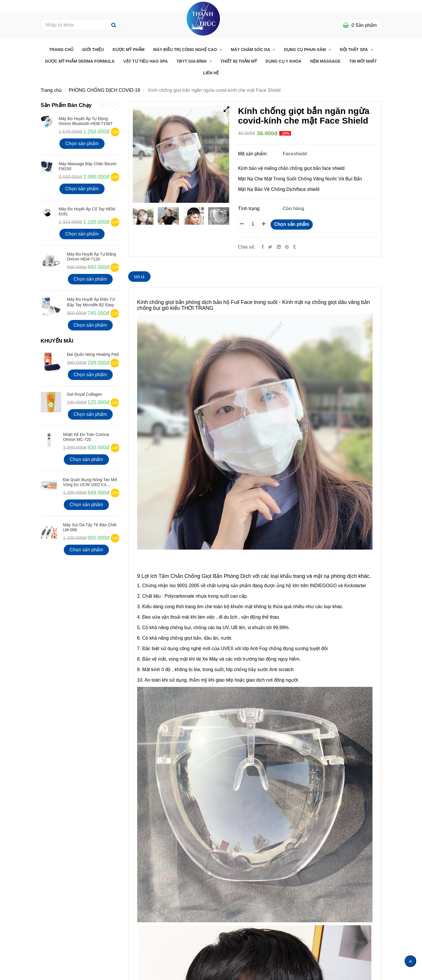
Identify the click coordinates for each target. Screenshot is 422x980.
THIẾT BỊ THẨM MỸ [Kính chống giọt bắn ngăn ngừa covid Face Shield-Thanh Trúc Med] (239, 61)
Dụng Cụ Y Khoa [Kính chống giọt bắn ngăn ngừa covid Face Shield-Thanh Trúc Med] (284, 61)
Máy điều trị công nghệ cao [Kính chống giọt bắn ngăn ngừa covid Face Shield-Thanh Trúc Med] (186, 50)
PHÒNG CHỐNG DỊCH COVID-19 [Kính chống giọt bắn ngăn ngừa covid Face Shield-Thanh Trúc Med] (104, 90)
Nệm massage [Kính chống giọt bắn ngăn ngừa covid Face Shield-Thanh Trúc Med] (325, 61)
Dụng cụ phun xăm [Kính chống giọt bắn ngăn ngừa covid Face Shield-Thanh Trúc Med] (306, 50)
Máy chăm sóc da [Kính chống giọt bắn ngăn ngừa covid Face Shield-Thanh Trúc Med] (251, 50)
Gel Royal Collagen (85, 394)
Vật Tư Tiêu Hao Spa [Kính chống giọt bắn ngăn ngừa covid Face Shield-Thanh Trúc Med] (145, 61)
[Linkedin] (279, 247)
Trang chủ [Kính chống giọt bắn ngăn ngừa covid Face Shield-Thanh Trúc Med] (61, 50)
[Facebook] (263, 247)
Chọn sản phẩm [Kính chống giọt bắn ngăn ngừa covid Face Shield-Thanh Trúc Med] (292, 224)
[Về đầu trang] (410, 961)
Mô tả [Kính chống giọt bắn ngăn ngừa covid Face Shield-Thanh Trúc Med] (139, 277)
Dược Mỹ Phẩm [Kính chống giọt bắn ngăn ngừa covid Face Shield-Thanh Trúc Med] (129, 50)
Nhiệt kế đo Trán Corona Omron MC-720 (86, 437)
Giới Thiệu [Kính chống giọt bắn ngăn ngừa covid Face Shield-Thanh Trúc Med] (93, 50)
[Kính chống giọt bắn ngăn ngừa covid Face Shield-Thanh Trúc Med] (287, 247)
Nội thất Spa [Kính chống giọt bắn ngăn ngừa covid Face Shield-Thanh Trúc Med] (354, 50)
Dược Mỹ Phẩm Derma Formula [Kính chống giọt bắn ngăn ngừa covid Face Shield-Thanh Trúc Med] (80, 61)
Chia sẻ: (247, 247)
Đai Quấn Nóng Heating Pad (93, 354)
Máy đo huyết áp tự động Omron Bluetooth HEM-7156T (85, 121)
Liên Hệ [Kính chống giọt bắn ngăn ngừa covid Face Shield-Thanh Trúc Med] (211, 73)
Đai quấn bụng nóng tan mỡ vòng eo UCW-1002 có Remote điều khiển (90, 485)
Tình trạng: (250, 209)
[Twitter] (270, 247)
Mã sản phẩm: (253, 154)
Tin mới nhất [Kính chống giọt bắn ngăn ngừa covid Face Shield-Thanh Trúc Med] (363, 61)
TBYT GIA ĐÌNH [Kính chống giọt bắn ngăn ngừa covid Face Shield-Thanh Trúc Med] (192, 61)
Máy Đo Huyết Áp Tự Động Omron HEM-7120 (92, 257)
